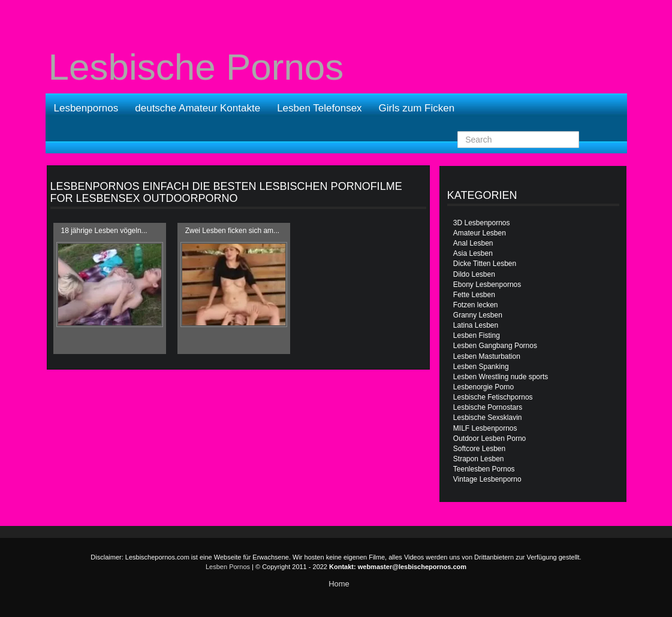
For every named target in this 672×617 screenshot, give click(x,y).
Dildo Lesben (474, 274)
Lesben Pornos (228, 567)
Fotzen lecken (476, 305)
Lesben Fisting (477, 335)
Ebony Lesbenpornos (487, 285)
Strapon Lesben (479, 459)
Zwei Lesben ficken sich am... (232, 231)
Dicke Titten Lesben (485, 264)
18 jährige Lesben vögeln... (104, 231)
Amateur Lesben (480, 233)
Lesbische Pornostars (488, 407)
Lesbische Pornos (196, 67)
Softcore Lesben (479, 449)
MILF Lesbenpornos (485, 428)
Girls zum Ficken (417, 108)
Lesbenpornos (86, 108)
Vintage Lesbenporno (487, 479)
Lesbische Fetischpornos (493, 397)
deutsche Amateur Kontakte (198, 108)
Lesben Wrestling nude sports (501, 377)
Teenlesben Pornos (484, 469)
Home (339, 584)
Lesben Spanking (481, 367)
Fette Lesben (474, 295)
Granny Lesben (478, 315)
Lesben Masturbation (487, 356)
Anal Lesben (473, 243)
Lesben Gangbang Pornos (495, 346)
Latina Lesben (476, 325)
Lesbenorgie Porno (483, 387)
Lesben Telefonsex (319, 108)
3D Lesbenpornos (482, 223)
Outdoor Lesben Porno (489, 438)
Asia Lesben (473, 253)
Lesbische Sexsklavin (488, 418)
